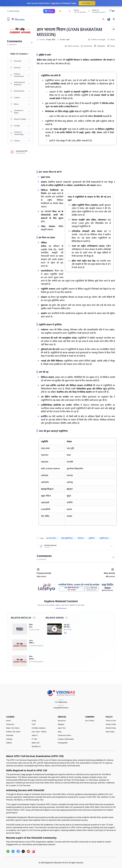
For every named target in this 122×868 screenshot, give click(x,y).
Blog (60, 732)
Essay (34, 721)
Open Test (62, 728)
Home (8, 721)
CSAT (34, 724)
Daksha (9, 743)
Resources (62, 721)
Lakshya (9, 739)
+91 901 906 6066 (80, 12)
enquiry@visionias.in (61, 708)
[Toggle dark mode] (60, 11)
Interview (10, 735)
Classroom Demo (64, 735)
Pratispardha (63, 743)
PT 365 (34, 739)
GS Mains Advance (39, 728)
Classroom (10, 724)
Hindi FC (35, 735)
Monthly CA (36, 746)
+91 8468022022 (61, 702)
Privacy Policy (111, 724)
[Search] (103, 19)
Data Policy (110, 732)
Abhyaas (61, 724)
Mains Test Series (13, 728)
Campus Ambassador (66, 739)
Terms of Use (111, 721)
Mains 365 (36, 743)
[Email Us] (97, 11)
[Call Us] (70, 11)
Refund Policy (111, 728)
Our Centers (90, 721)
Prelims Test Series (13, 732)
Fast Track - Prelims (39, 732)
